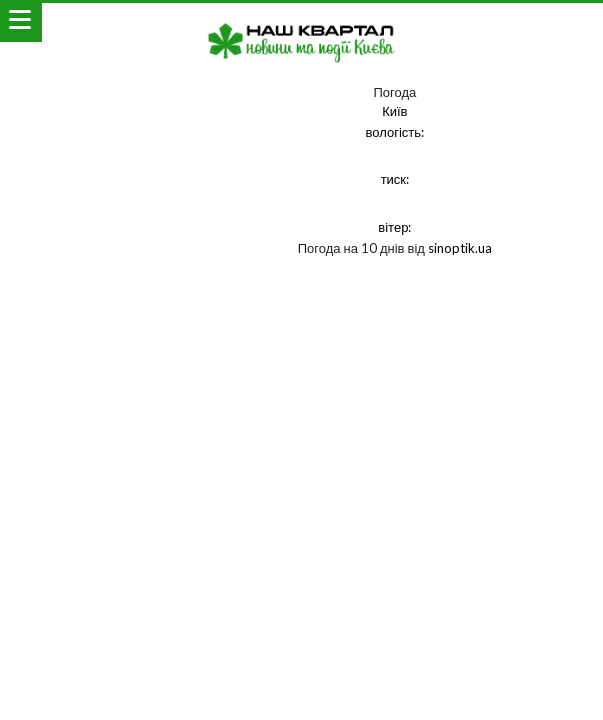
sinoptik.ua (460, 248)
